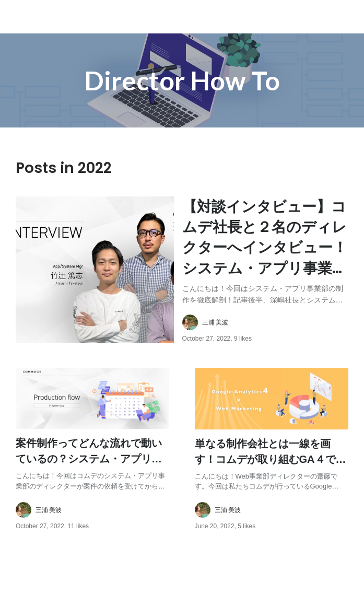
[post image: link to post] (95, 270)
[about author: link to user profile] (272, 322)
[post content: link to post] (266, 250)
